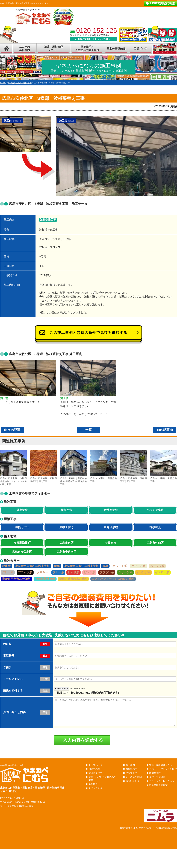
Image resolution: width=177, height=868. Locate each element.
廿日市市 (111, 543)
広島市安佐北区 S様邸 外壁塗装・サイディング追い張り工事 (13, 468)
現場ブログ (140, 49)
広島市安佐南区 (66, 552)
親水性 (6, 566)
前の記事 (163, 430)
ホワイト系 (120, 566)
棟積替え (155, 527)
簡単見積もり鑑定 (158, 790)
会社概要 (93, 789)
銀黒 (105, 566)
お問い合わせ (132, 786)
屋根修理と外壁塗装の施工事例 (87, 49)
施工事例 (130, 770)
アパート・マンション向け (163, 774)
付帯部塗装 (111, 510)
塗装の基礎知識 (116, 49)
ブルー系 (58, 572)
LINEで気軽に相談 (163, 3)
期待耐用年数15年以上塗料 (81, 566)
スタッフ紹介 (95, 793)
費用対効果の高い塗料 (73, 579)
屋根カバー (22, 527)
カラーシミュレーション (162, 786)
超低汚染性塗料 (45, 579)
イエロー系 (162, 572)
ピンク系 (89, 572)
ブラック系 (25, 572)
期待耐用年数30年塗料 (16, 579)
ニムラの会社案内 (25, 49)
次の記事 (14, 430)
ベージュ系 (157, 566)
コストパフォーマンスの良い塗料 (113, 579)
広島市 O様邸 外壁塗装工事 (104, 466)
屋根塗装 (66, 510)
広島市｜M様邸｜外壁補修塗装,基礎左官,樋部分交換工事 (73, 468)
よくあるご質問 (134, 782)
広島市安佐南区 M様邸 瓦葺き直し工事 (134, 466)
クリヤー (42, 572)
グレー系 (8, 572)
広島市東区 (66, 543)
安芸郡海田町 (22, 543)
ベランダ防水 (155, 510)
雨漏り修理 (111, 527)
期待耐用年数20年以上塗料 (32, 566)
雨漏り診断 (155, 778)
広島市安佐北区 (22, 552)
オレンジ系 (143, 572)
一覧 (88, 430)
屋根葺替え (66, 527)
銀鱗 (57, 566)
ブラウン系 (107, 572)
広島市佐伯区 (155, 543)
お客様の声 (131, 774)
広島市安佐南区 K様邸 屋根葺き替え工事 (43, 466)
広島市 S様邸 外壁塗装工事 (164, 466)
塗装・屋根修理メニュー (53, 49)
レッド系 (73, 572)
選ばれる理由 (95, 778)
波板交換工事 (48, 220)
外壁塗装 (22, 510)
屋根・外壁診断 (157, 782)
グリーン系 (125, 572)
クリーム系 (138, 566)
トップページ (95, 770)
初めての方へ (95, 774)
